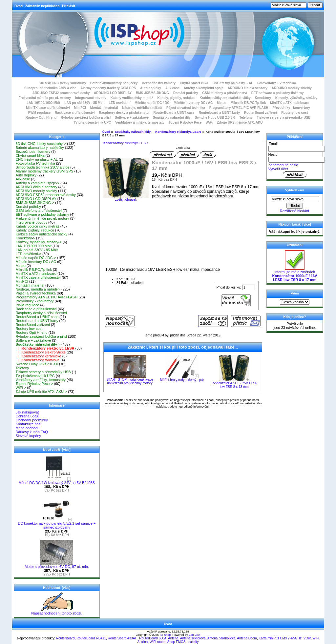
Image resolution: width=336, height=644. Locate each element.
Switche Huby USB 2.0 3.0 (215, 118)
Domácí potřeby (186, 93)
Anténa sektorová (193, 638)
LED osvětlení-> (28, 254)
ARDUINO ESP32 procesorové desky (61, 93)
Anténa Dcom (247, 638)
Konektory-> (25, 238)
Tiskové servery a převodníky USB (284, 118)
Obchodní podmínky (31, 420)
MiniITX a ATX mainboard (290, 103)
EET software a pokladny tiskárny (278, 93)
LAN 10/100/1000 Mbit (43, 103)
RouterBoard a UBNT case (174, 113)
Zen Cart (194, 635)
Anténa (173, 638)
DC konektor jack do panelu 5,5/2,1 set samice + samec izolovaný (57, 524)
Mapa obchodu (27, 428)
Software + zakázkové (132, 118)
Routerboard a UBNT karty (219, 113)
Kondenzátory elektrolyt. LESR (178, 132)
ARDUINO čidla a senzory (248, 88)
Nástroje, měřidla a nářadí (142, 108)
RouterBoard (65, 638)
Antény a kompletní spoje (204, 88)
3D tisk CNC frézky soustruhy (63, 83)
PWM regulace (39, 113)
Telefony (246, 118)
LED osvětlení (119, 103)
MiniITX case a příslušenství (48, 108)
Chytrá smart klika (194, 83)
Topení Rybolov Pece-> (34, 384)
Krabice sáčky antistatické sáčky (225, 98)
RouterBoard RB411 (91, 638)
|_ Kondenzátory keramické (38, 356)
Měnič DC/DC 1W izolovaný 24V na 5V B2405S (57, 481)
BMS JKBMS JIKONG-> (35, 203)
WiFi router (157, 642)
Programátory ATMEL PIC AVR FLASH (239, 108)
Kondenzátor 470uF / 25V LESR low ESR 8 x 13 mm (234, 385)
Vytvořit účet (278, 169)
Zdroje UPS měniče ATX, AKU (240, 122)
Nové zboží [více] (57, 450)
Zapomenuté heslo (283, 165)
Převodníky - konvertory (291, 108)
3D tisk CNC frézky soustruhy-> (41, 144)
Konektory (263, 98)
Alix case (172, 88)
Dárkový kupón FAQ (31, 432)
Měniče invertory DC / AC (193, 103)
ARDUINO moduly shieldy (292, 88)
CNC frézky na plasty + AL (233, 83)
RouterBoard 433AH (123, 638)
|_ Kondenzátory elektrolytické (41, 352)
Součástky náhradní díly (133, 132)
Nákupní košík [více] (294, 224)
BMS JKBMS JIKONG (152, 93)
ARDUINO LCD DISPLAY (113, 93)
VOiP (307, 638)
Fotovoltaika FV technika (277, 83)
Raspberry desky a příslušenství (124, 113)
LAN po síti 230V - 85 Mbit (84, 103)
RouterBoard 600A (153, 638)
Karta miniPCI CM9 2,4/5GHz (280, 638)
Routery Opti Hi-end (41, 118)
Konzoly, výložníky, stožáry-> (39, 242)
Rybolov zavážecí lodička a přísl (86, 118)
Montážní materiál (104, 108)
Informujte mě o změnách (295, 274)
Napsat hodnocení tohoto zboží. (57, 612)
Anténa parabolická (221, 638)
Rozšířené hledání (294, 211)
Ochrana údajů (27, 416)
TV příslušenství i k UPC (92, 122)
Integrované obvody (91, 98)
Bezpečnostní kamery (159, 83)
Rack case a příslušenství (75, 113)
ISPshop (165, 635)
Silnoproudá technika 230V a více (50, 88)
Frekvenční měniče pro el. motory (45, 98)
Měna (294, 293)
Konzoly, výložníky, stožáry (296, 98)
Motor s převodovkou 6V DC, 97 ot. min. (57, 565)
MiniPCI (80, 108)
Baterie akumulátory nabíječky (114, 83)
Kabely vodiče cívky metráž (132, 98)
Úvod (19, 6)
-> (38, 344)
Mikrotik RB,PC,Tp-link (248, 103)
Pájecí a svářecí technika (186, 108)
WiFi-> (21, 388)
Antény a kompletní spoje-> (37, 183)
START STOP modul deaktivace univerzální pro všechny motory (130, 381)
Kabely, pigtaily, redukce (177, 98)
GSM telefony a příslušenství (225, 93)
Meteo (222, 103)
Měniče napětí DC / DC (152, 103)
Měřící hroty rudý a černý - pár (182, 380)
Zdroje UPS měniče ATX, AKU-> (41, 392)
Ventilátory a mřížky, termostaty (140, 122)
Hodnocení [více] (57, 588)
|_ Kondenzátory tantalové (37, 360)
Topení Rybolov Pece (185, 122)
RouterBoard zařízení (261, 113)
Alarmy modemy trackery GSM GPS (108, 88)
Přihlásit (68, 6)
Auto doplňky (151, 88)
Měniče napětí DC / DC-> (36, 258)
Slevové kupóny (28, 436)
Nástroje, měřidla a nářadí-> (38, 289)
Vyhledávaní (294, 190)
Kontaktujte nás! (28, 424)
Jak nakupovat (27, 412)
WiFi (209, 122)
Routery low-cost (294, 113)
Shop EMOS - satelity (183, 642)
